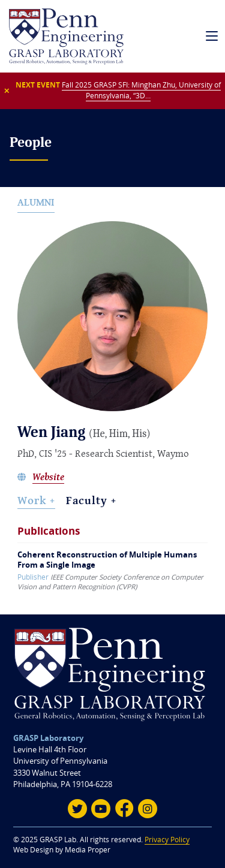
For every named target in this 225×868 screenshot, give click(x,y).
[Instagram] (148, 809)
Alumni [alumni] (36, 202)
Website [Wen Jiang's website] (48, 477)
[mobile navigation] (212, 36)
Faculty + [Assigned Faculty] (91, 500)
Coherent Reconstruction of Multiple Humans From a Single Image (107, 560)
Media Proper (88, 850)
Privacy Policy (167, 840)
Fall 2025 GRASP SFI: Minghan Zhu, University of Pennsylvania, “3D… (141, 90)
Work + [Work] (36, 500)
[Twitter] (77, 809)
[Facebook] (124, 809)
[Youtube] (101, 809)
